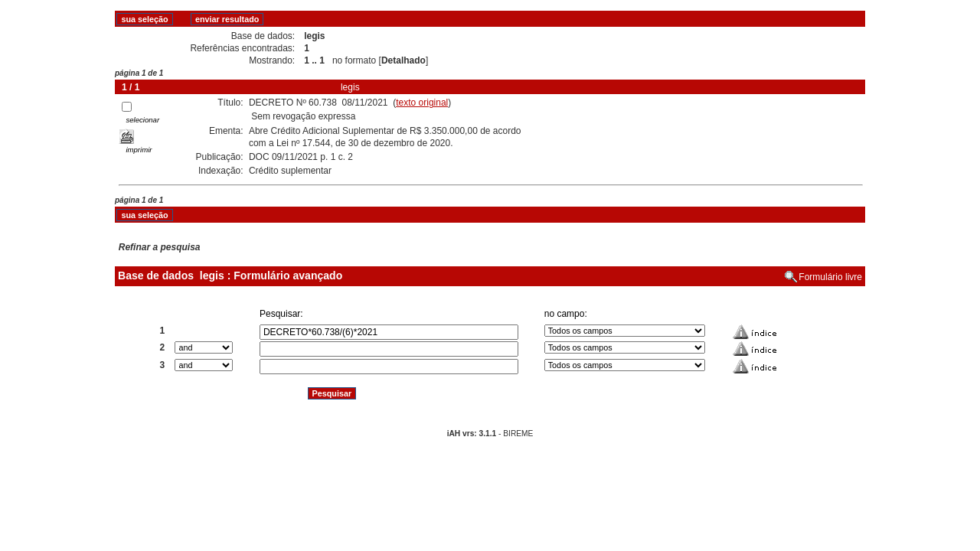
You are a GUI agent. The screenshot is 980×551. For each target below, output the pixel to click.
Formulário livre (830, 277)
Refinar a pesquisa (160, 247)
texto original (422, 103)
